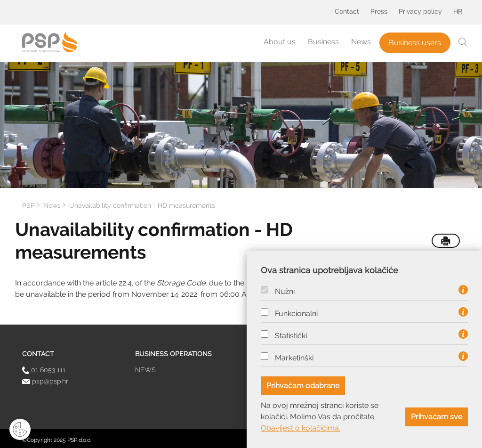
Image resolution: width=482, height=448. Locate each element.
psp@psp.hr (45, 381)
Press (379, 11)
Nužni (285, 292)
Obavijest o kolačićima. (301, 428)
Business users (415, 43)
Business (323, 42)
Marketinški (294, 358)
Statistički (291, 336)
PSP (28, 205)
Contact (347, 11)
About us (280, 42)
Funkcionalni (296, 314)
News (361, 42)
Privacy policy (420, 11)
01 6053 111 (44, 370)
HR (458, 11)
